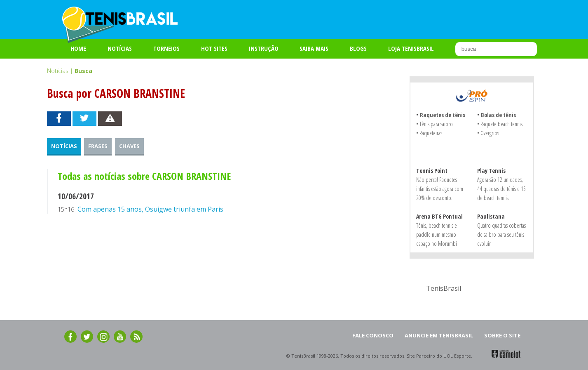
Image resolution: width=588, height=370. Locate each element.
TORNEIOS (166, 48)
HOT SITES (214, 48)
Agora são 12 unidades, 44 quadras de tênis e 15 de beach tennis (501, 189)
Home (78, 48)
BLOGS (358, 48)
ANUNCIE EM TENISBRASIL (439, 335)
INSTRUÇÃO (264, 48)
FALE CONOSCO (373, 335)
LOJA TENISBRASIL (411, 48)
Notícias (120, 48)
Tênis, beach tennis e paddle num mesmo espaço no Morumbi (437, 234)
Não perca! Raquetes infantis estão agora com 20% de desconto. (440, 189)
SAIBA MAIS (314, 48)
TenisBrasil (444, 288)
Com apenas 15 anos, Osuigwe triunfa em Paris (150, 209)
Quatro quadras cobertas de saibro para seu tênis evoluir (501, 234)
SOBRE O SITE (502, 335)
